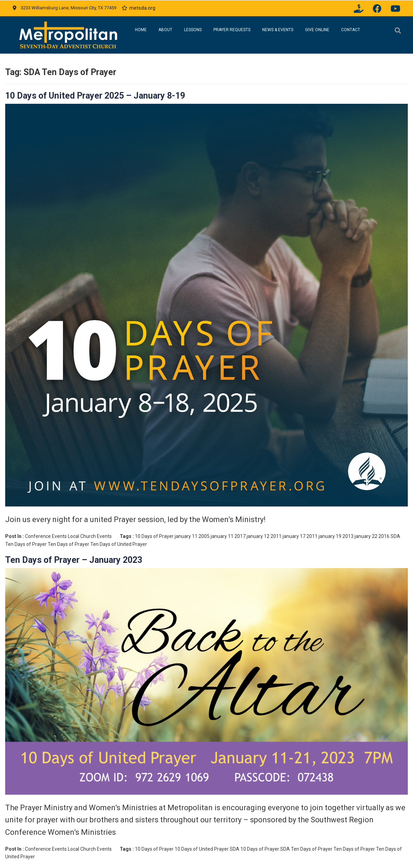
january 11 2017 (228, 536)
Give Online (317, 30)
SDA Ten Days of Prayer (306, 849)
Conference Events (46, 536)
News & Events (278, 30)
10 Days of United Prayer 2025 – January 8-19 (95, 96)
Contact (351, 30)
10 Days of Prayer (154, 536)
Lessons (193, 30)
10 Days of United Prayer (202, 849)
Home (141, 30)
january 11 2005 (192, 536)
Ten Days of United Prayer (119, 544)
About (165, 30)
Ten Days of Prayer (68, 544)
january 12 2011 (264, 536)
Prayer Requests (232, 30)
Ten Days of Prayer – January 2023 (74, 560)
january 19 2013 (336, 536)
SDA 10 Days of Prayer (254, 849)
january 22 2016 (372, 536)
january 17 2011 (300, 536)
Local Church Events (90, 536)
